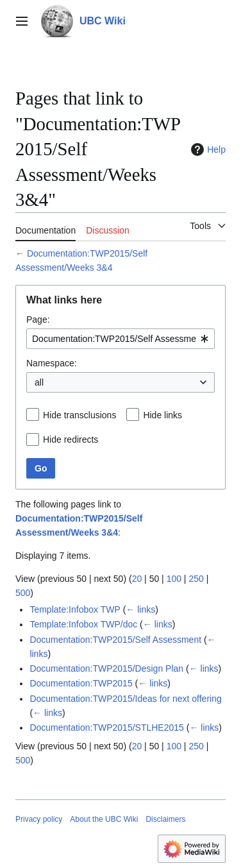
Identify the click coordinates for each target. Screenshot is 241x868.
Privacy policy (39, 819)
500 (23, 593)
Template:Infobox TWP (75, 609)
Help (207, 149)
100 (174, 579)
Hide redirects (71, 439)
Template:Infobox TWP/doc (83, 624)
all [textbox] (39, 382)
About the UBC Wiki (104, 819)
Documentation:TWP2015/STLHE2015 (106, 728)
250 (196, 579)
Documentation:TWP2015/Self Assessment (115, 640)
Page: (38, 319)
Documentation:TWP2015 (81, 683)
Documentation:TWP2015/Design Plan (106, 668)
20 (137, 579)
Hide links (162, 415)
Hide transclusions (79, 415)
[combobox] (120, 339)
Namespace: (52, 363)
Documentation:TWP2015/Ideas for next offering (125, 699)
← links (140, 609)
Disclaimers (165, 819)
